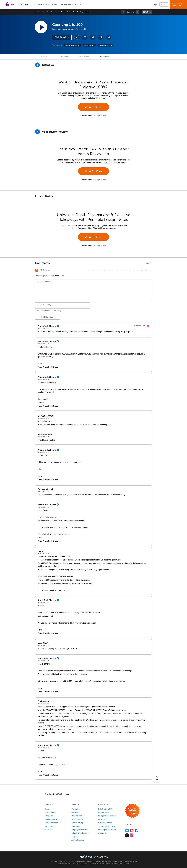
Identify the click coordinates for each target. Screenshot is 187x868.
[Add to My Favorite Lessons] (85, 37)
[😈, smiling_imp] (142, 270)
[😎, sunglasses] (105, 270)
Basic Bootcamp (53, 12)
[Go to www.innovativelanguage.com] (93, 856)
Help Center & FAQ (105, 809)
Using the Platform (105, 823)
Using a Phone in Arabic (73, 45)
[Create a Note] (93, 37)
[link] (138, 12)
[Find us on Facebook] (136, 830)
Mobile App (49, 830)
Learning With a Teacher (107, 830)
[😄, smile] (89, 270)
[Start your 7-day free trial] (132, 811)
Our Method (76, 809)
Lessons (38, 5)
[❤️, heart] (146, 270)
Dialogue (44, 56)
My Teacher (66, 5)
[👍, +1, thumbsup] (150, 270)
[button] (156, 4)
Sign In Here (101, 115)
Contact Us (102, 833)
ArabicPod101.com (108, 861)
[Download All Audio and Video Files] (109, 37)
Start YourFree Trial (179, 4)
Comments (105, 56)
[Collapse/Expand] (93, 263)
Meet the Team (77, 816)
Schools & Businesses (80, 833)
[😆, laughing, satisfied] (113, 270)
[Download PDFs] (101, 37)
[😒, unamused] (101, 270)
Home (47, 809)
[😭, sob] (126, 270)
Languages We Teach (79, 830)
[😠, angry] (109, 270)
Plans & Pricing (77, 823)
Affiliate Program (78, 840)
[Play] (37, 132)
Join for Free (94, 107)
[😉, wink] (122, 270)
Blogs (74, 837)
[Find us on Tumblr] (127, 835)
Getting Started (104, 812)
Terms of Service (118, 864)
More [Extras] (77, 5)
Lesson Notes (84, 56)
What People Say (78, 819)
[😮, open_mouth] (138, 270)
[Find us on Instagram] (132, 835)
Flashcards (49, 816)
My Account (103, 819)
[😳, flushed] (93, 270)
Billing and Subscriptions (107, 816)
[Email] (63, 311)
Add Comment (48, 317)
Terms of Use (132, 861)
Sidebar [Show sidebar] (148, 12)
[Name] (63, 305)
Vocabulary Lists (51, 819)
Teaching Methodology (107, 826)
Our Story (75, 812)
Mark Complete (62, 37)
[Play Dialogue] (37, 65)
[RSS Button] (37, 270)
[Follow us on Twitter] (127, 830)
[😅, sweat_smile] (117, 270)
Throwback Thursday (105, 45)
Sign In (164, 4)
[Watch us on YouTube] (132, 830)
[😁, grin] (97, 270)
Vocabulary (51, 5)
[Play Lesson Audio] (41, 27)
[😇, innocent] (130, 270)
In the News (76, 826)
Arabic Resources (51, 823)
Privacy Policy (121, 861)
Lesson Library (40, 12)
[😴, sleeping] (134, 270)
